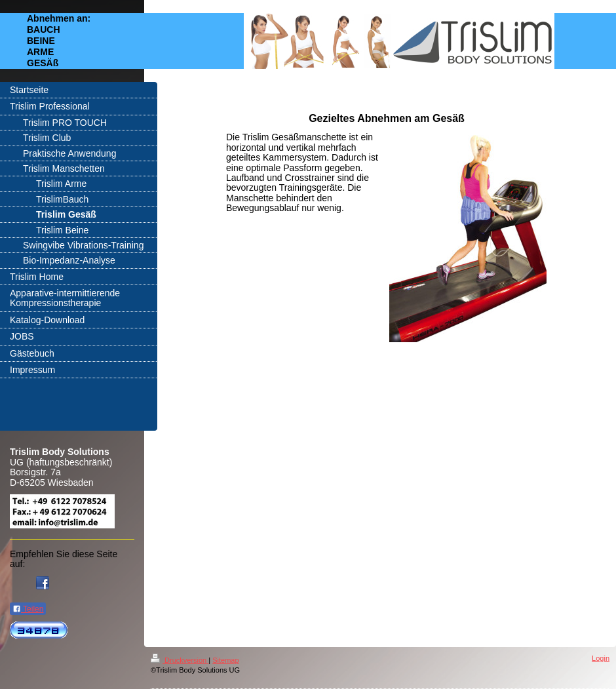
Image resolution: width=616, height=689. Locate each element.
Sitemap (225, 660)
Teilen (28, 609)
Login (601, 658)
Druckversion (180, 660)
